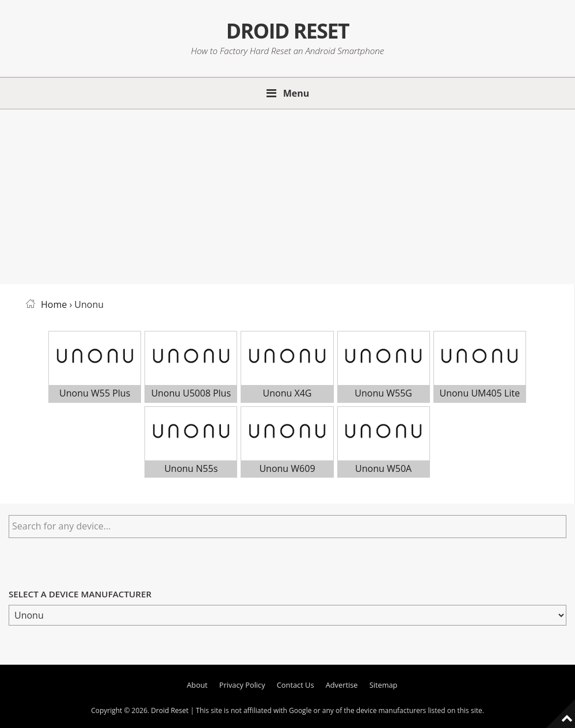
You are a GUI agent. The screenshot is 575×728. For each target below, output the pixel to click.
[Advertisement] (287, 195)
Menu (296, 93)
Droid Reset (287, 30)
